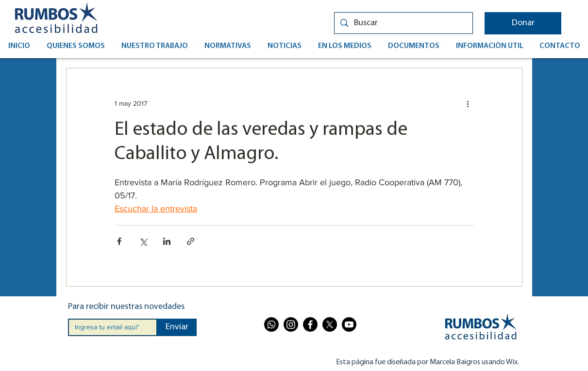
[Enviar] (177, 327)
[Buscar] (403, 23)
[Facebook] (310, 324)
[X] (330, 324)
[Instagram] (291, 324)
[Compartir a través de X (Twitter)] (143, 241)
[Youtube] (349, 324)
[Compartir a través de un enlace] (191, 241)
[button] (523, 23)
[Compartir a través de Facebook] (119, 241)
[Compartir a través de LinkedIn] (167, 241)
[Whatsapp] (271, 324)
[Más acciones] (468, 103)
